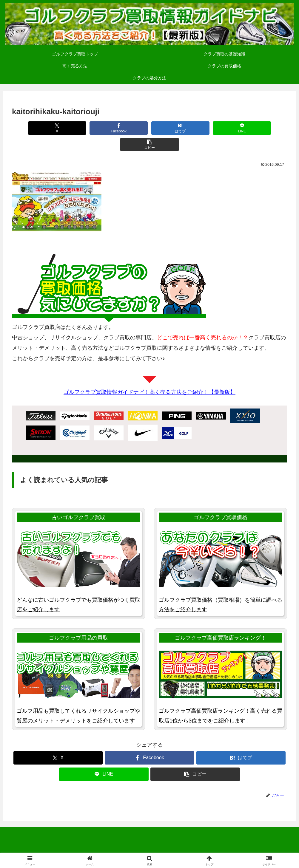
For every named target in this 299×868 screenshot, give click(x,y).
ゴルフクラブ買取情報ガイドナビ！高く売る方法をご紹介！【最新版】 (149, 376)
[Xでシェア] (38, 128)
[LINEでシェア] (205, 128)
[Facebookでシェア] (94, 128)
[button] (261, 128)
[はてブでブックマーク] (149, 128)
